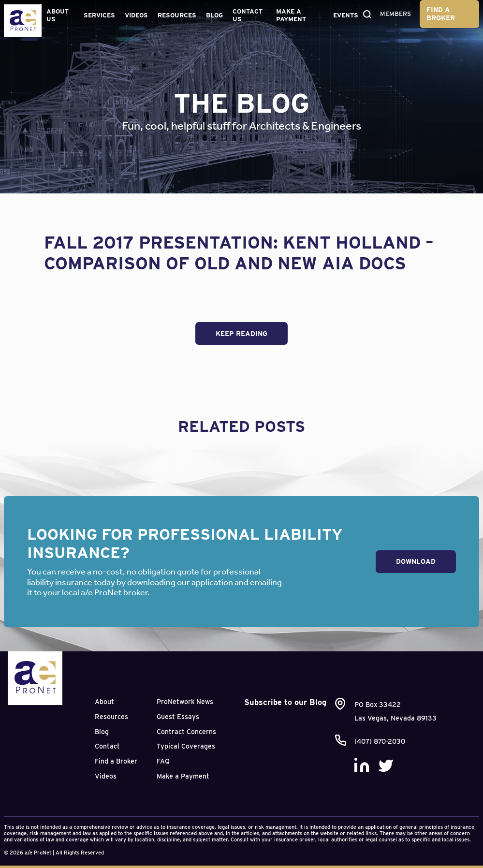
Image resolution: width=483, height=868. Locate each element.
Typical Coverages (186, 746)
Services (99, 15)
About (104, 702)
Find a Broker (441, 14)
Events (346, 15)
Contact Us (248, 15)
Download (416, 561)
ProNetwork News (185, 702)
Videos (136, 15)
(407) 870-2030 (380, 741)
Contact (107, 746)
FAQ (163, 761)
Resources (177, 15)
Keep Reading (241, 334)
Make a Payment (291, 15)
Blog (214, 15)
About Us (58, 15)
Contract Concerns (186, 732)
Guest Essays (178, 717)
